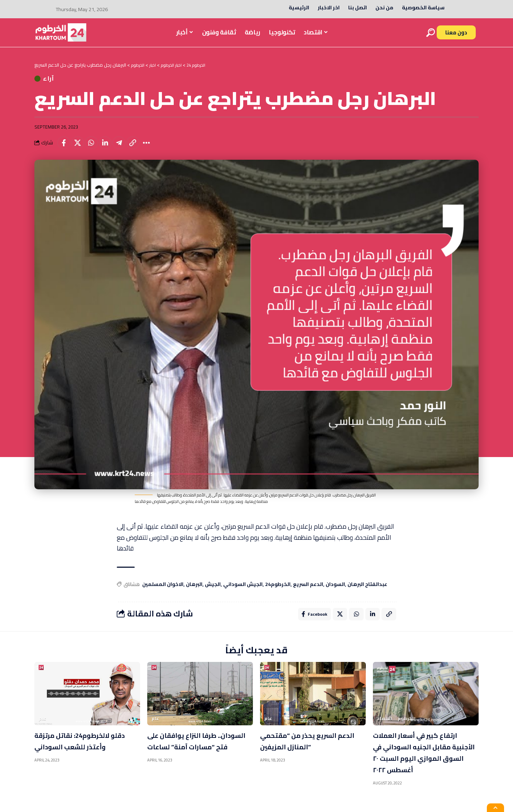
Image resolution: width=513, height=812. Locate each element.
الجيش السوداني (243, 591)
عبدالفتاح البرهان (367, 591)
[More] (157, 148)
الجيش (213, 591)
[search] (431, 33)
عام (43, 726)
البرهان (194, 591)
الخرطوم (407, 726)
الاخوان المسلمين (163, 591)
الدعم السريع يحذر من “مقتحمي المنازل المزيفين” (310, 749)
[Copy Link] (142, 148)
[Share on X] (80, 148)
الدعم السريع (308, 591)
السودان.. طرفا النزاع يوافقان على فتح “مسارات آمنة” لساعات (200, 754)
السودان (335, 591)
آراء (57, 81)
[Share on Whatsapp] (95, 148)
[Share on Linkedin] (111, 148)
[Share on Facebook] (64, 148)
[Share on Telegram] (126, 148)
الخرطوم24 (278, 591)
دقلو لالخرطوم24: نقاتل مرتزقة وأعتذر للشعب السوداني (77, 754)
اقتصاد (385, 726)
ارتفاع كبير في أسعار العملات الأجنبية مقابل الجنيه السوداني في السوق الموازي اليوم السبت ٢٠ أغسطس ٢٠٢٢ (425, 760)
